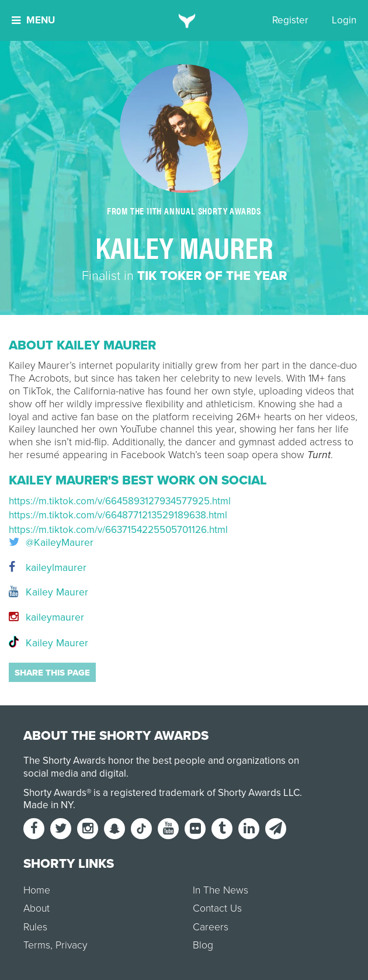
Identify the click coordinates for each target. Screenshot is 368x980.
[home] (184, 20)
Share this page (52, 673)
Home (37, 890)
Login (344, 20)
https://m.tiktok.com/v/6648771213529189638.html (118, 515)
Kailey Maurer (48, 592)
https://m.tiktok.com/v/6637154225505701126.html (118, 530)
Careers (211, 927)
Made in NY (48, 805)
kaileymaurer (46, 617)
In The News (221, 890)
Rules (35, 927)
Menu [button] (33, 20)
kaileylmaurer (48, 568)
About (37, 908)
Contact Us (217, 908)
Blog (203, 945)
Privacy (71, 945)
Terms (37, 945)
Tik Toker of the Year (212, 276)
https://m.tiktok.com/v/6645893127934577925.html (120, 501)
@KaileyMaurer (51, 543)
